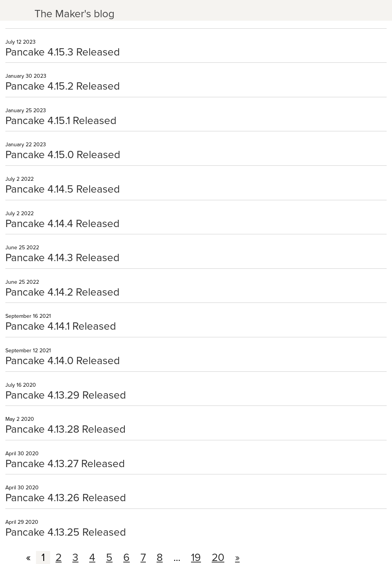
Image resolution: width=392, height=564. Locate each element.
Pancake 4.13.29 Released (66, 395)
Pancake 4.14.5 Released (63, 189)
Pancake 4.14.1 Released (61, 326)
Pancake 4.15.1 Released (61, 121)
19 (196, 557)
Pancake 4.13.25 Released (66, 532)
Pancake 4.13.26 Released (66, 498)
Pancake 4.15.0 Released (63, 155)
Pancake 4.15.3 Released (63, 52)
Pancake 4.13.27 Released (65, 464)
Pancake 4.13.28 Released (65, 429)
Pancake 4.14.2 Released (62, 292)
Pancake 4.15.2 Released (63, 86)
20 (218, 557)
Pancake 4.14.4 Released (62, 224)
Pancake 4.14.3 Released (62, 258)
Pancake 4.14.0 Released (63, 361)
